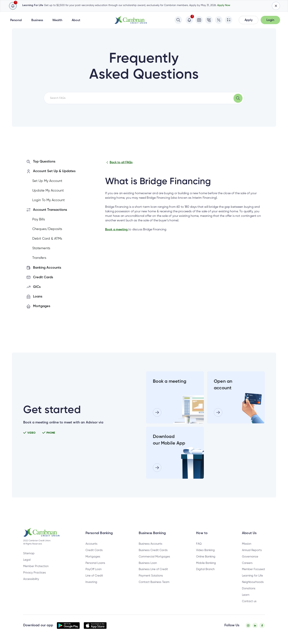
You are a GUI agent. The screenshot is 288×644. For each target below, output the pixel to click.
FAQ (199, 544)
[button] (249, 20)
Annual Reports (252, 550)
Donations (249, 588)
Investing (91, 582)
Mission (247, 544)
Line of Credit (94, 576)
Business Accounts (151, 544)
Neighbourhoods (253, 582)
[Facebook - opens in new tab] (262, 625)
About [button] (76, 20)
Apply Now (224, 5)
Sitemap (29, 553)
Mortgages (93, 557)
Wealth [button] (57, 20)
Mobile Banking (206, 563)
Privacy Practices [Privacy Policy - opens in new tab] (35, 573)
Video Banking (205, 550)
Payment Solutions (151, 576)
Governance (250, 557)
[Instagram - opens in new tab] (248, 625)
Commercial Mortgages (154, 557)
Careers (247, 563)
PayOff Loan (94, 569)
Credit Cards (94, 550)
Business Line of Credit (153, 569)
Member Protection (36, 566)
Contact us (249, 601)
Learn (246, 595)
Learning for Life (252, 576)
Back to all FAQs (119, 163)
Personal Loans (95, 563)
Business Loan (148, 563)
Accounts (91, 544)
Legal (27, 560)
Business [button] (37, 20)
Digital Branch (205, 569)
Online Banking (206, 557)
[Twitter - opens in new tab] (255, 625)
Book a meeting (117, 230)
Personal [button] (16, 20)
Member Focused (253, 569)
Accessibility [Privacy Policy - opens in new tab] (31, 579)
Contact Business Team (154, 582)
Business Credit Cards (153, 550)
